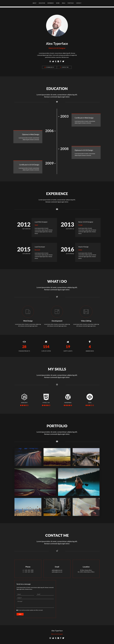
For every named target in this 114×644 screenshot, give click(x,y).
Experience (51, 3)
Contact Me (64, 67)
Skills (64, 3)
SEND (20, 614)
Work (58, 3)
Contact (79, 3)
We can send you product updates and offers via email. (30, 610)
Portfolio (71, 3)
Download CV (49, 67)
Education (42, 3)
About (34, 3)
